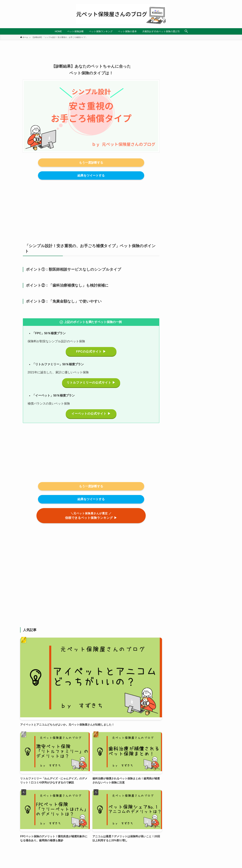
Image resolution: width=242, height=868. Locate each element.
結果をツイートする (91, 176)
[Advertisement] (91, 208)
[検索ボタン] (186, 31)
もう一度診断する (91, 163)
